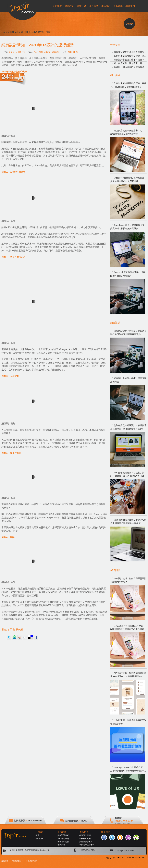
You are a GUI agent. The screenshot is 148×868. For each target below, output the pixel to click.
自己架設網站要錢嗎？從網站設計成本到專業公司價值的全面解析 (128, 522)
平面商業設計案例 (87, 845)
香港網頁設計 (18, 861)
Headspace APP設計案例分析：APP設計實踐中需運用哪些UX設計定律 (128, 769)
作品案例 (84, 832)
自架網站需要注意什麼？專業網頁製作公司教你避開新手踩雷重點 (128, 333)
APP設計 (92, 58)
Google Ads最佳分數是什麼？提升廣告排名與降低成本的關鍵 (127, 227)
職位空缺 (39, 839)
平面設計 (61, 845)
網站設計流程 (63, 835)
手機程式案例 (85, 839)
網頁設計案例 (85, 835)
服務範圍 (62, 832)
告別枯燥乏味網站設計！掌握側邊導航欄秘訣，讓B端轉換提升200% (128, 427)
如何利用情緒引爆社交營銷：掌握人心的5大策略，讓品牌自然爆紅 (128, 85)
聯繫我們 (106, 832)
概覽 (37, 835)
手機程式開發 (63, 842)
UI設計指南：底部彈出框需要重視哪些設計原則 (128, 722)
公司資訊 (40, 832)
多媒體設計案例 (86, 842)
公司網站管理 (31, 861)
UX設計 (47, 52)
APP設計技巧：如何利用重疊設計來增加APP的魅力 (128, 580)
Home (4, 32)
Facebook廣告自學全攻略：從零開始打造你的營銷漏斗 (128, 274)
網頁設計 (22, 52)
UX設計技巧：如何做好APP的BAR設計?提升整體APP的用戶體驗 (127, 627)
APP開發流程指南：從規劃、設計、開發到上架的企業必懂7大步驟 (127, 474)
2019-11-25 (73, 52)
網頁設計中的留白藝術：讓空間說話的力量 (128, 380)
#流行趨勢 (38, 52)
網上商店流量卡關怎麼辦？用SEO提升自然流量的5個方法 (126, 132)
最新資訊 (13, 52)
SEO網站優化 (63, 839)
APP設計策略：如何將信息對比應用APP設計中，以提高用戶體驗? (128, 675)
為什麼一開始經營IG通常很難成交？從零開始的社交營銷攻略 (127, 179)
